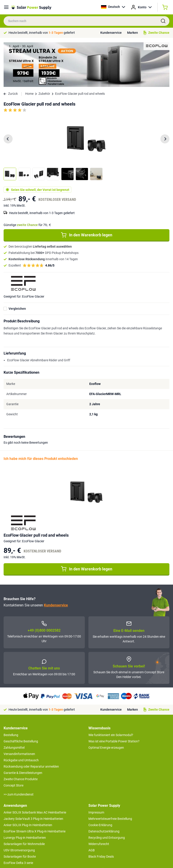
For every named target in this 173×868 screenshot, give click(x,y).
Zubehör (44, 49)
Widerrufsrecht (99, 799)
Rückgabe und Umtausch (21, 716)
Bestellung (11, 690)
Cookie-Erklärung (100, 780)
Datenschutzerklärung (104, 787)
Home (29, 49)
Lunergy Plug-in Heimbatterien (25, 793)
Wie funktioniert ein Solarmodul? (111, 690)
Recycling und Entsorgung (107, 793)
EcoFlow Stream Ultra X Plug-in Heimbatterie (35, 787)
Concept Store (13, 741)
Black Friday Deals (101, 812)
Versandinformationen (19, 709)
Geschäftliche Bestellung (21, 697)
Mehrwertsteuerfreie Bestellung (110, 774)
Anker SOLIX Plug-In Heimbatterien (28, 780)
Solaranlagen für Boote (20, 812)
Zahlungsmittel (14, 703)
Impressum (96, 768)
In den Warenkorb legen (87, 190)
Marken (133, 33)
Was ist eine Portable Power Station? (114, 697)
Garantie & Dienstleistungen (23, 728)
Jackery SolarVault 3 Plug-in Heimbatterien (33, 774)
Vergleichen (17, 264)
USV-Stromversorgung (19, 806)
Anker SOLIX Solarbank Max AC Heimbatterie (35, 768)
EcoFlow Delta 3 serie (18, 818)
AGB (92, 806)
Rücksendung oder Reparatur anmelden (31, 722)
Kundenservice (111, 33)
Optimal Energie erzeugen (106, 703)
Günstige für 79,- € (27, 180)
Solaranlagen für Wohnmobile (24, 799)
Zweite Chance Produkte (21, 735)
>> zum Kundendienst (19, 750)
